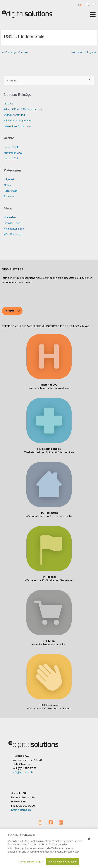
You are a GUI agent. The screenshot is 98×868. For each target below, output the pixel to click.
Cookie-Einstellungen (31, 862)
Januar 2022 (11, 158)
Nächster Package (84, 52)
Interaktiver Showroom (17, 126)
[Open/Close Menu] (93, 14)
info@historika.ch (23, 772)
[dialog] (49, 849)
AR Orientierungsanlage (18, 120)
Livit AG (8, 103)
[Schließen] (89, 839)
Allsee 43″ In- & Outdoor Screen (23, 109)
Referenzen (11, 191)
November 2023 (13, 153)
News (7, 185)
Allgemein (10, 179)
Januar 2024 (11, 147)
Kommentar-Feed (14, 229)
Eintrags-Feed (12, 223)
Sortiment (10, 196)
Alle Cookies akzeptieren (63, 862)
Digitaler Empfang (14, 115)
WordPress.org (13, 234)
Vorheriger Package (15, 52)
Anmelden (10, 217)
